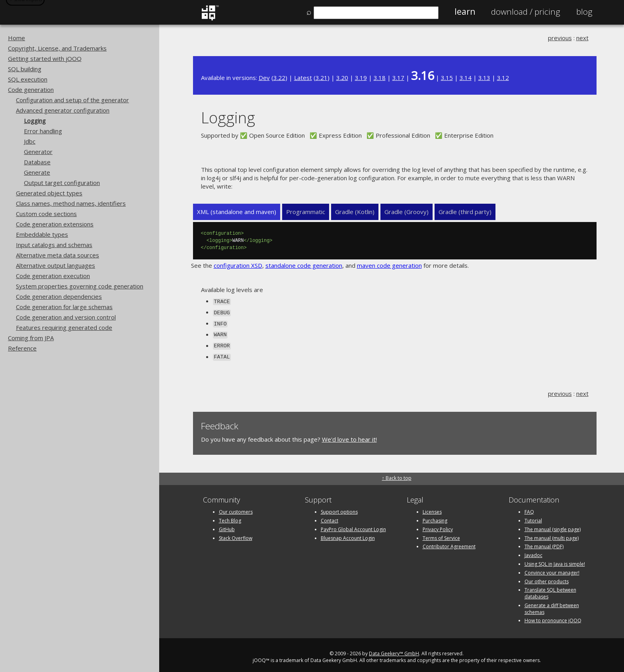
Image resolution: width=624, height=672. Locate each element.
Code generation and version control (66, 317)
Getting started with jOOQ (45, 58)
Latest (303, 78)
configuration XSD (238, 265)
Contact (330, 516)
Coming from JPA (31, 338)
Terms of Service (441, 533)
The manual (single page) (553, 525)
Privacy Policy (438, 525)
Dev (264, 78)
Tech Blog (230, 516)
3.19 (361, 78)
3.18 (380, 78)
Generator (38, 152)
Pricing (526, 12)
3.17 (398, 78)
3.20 (342, 78)
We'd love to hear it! (349, 435)
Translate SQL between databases (550, 589)
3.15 (447, 78)
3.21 (322, 78)
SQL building (25, 69)
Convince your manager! (552, 568)
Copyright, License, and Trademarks (57, 48)
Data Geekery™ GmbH (394, 649)
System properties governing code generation (80, 286)
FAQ (529, 507)
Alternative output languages (56, 265)
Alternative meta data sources (58, 255)
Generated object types (49, 193)
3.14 (466, 78)
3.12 (503, 78)
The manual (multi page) (552, 533)
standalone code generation (304, 265)
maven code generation (389, 265)
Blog (584, 12)
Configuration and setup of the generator (72, 100)
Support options (339, 507)
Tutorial (533, 516)
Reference (22, 348)
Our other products (547, 577)
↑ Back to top (397, 474)
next (582, 38)
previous (560, 38)
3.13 (484, 78)
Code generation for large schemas (64, 307)
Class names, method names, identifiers (71, 203)
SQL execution (28, 79)
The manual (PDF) (544, 542)
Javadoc (533, 551)
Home (17, 38)
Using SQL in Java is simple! (555, 560)
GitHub (227, 525)
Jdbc (30, 141)
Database (37, 162)
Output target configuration (62, 183)
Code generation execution (53, 276)
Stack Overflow (236, 533)
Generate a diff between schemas (552, 604)
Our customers (236, 507)
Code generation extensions (55, 224)
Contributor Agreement (449, 542)
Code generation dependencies (59, 296)
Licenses (432, 507)
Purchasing (435, 516)
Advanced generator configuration (63, 110)
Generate (37, 172)
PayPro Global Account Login (353, 525)
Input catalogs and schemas (54, 245)
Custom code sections (46, 214)
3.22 (279, 78)
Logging (35, 121)
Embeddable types (42, 234)
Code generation (31, 90)
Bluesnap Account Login (348, 533)
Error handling (43, 131)
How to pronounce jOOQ (553, 616)
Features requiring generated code (64, 327)
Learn (465, 12)
